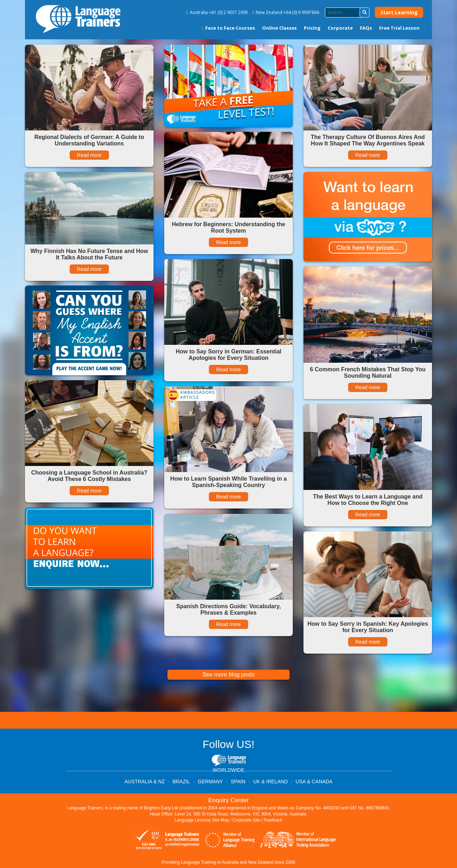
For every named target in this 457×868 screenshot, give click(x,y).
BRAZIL (181, 782)
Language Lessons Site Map (202, 820)
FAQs (366, 28)
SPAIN (238, 782)
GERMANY (210, 782)
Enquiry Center (228, 800)
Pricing (312, 28)
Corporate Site (246, 820)
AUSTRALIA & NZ (145, 782)
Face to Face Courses (228, 28)
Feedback (273, 820)
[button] (365, 13)
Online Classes (279, 28)
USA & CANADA (314, 782)
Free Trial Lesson (399, 28)
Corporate (340, 28)
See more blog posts (229, 674)
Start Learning (399, 12)
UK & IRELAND (270, 782)
